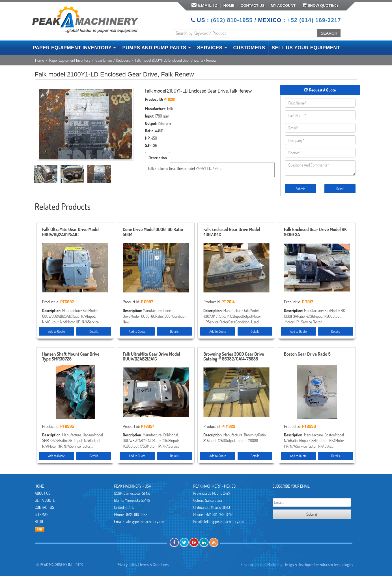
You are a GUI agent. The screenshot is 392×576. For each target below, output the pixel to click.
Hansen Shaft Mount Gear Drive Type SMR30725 (71, 357)
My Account (283, 6)
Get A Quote (45, 500)
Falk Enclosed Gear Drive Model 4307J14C (232, 232)
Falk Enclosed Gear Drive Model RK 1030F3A (315, 232)
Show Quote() (320, 5)
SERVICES (212, 48)
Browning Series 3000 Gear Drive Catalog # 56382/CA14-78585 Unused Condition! (234, 357)
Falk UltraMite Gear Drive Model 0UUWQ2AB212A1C (151, 357)
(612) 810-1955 (232, 20)
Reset (340, 189)
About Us (43, 493)
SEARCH (329, 33)
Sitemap (42, 514)
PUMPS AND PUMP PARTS (156, 48)
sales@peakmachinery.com (145, 521)
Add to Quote (56, 331)
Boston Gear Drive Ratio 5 (307, 354)
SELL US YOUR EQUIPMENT (306, 48)
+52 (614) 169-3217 (314, 20)
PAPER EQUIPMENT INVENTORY (74, 48)
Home (229, 6)
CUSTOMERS (249, 48)
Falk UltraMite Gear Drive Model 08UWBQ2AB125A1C (71, 232)
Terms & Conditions (154, 565)
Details (94, 331)
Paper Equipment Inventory (70, 60)
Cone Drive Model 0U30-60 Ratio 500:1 (153, 232)
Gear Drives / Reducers (113, 60)
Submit (300, 189)
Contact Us (253, 6)
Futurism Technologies (336, 565)
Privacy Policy (127, 565)
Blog (39, 521)
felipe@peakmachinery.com (225, 521)
